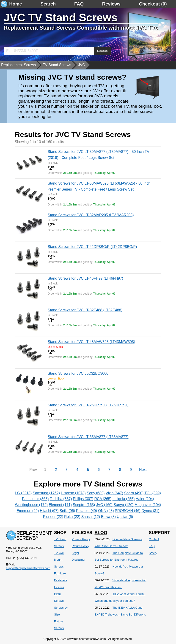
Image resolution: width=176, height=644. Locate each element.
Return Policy (80, 546)
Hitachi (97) (49, 511)
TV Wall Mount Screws (59, 560)
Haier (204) (145, 499)
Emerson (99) (28, 511)
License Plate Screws (59, 594)
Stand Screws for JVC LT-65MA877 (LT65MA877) (88, 437)
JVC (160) (104, 505)
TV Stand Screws (57, 65)
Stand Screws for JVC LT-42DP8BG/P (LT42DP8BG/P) (92, 247)
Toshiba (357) (61, 499)
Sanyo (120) (123, 505)
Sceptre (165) (84, 505)
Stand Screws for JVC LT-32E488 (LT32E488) (85, 310)
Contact (154, 539)
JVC (82, 65)
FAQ (79, 4)
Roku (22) (72, 517)
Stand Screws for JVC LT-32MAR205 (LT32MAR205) (91, 215)
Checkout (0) (153, 4)
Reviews (111, 4)
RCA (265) (103, 499)
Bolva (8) (108, 517)
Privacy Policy (81, 539)
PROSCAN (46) (128, 511)
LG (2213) (23, 493)
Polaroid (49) (87, 511)
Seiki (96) (67, 511)
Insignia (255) (124, 499)
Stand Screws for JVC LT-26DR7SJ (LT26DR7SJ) (88, 405)
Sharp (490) (134, 493)
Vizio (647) (114, 493)
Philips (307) (83, 499)
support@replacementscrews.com (28, 568)
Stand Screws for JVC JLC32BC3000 (78, 373)
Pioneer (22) (53, 517)
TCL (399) (153, 493)
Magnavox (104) (148, 505)
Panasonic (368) (35, 499)
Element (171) (60, 505)
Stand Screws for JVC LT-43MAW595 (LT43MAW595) (91, 342)
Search (48, 4)
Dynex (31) (150, 511)
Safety (153, 553)
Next (143, 470)
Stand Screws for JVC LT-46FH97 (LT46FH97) (85, 278)
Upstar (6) (125, 517)
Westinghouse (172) (31, 505)
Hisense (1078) (73, 493)
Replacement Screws (18, 65)
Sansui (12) (91, 517)
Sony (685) (96, 493)
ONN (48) (106, 511)
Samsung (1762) (46, 493)
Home (16, 4)
